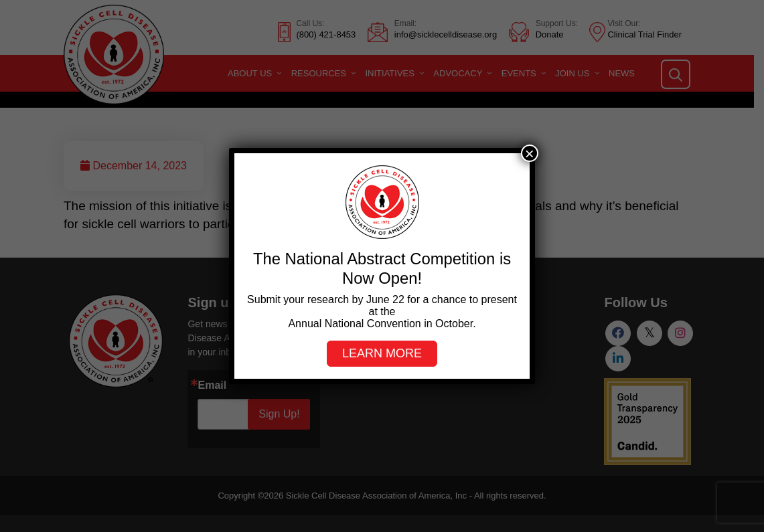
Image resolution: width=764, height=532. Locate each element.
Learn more (382, 353)
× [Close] (530, 153)
